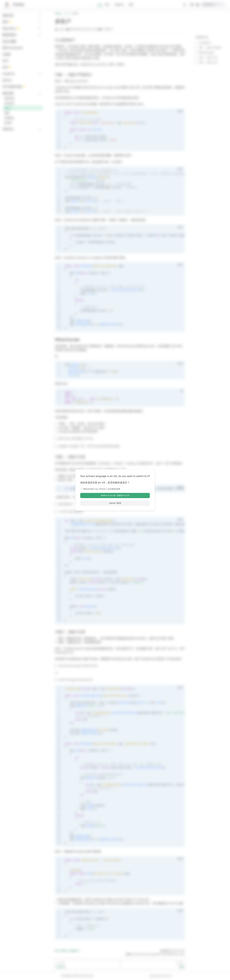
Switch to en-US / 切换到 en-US (115, 495)
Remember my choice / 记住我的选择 (102, 489)
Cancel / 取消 (115, 503)
